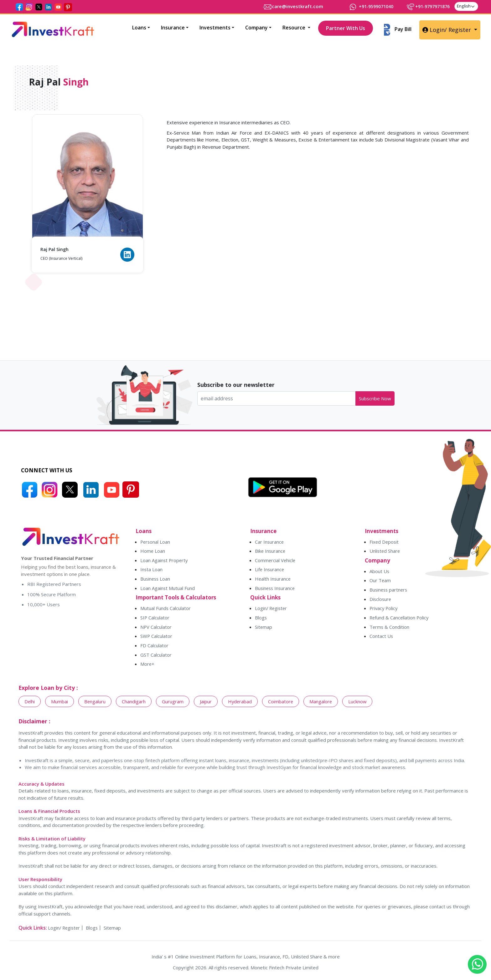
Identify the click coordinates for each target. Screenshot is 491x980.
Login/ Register (447, 30)
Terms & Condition (390, 628)
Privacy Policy (384, 609)
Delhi (30, 703)
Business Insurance (276, 589)
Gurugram (173, 703)
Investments (215, 28)
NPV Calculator (156, 628)
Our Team (380, 581)
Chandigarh (134, 703)
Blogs (261, 619)
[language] (466, 6)
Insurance (173, 28)
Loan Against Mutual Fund (168, 589)
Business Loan (156, 580)
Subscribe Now (375, 398)
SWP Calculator (156, 638)
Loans (139, 28)
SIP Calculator (155, 619)
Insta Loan (152, 570)
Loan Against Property (165, 561)
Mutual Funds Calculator (166, 609)
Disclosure (381, 600)
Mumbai (60, 703)
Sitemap (264, 628)
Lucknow (359, 703)
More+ (147, 666)
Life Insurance (270, 570)
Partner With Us (346, 28)
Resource (295, 28)
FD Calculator (154, 647)
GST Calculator (156, 656)
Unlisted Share (385, 552)
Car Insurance (270, 542)
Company (256, 28)
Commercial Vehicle (276, 561)
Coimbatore (282, 703)
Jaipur (206, 703)
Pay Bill (398, 30)
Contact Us (381, 638)
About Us (380, 572)
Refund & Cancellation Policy (400, 619)
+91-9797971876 (426, 6)
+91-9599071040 (365, 6)
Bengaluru (95, 703)
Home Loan (153, 552)
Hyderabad (241, 703)
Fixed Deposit (385, 542)
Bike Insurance (271, 552)
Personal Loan (156, 542)
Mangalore (322, 703)
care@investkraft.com (285, 6)
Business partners (389, 591)
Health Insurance (273, 580)
